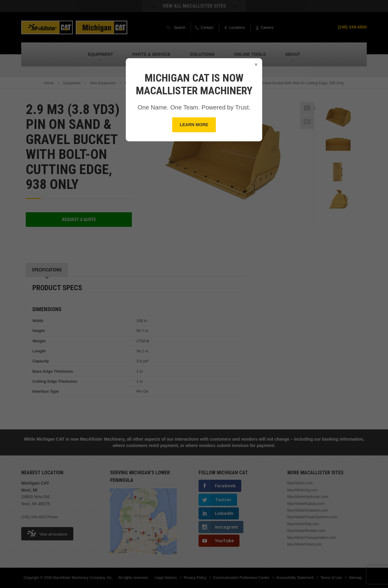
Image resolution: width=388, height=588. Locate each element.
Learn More (194, 125)
